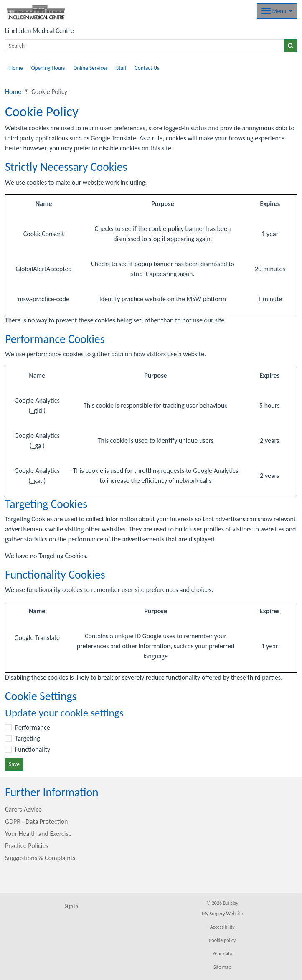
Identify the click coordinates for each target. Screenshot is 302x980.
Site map (222, 967)
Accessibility (222, 927)
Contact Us (147, 68)
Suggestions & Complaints (40, 858)
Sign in (71, 906)
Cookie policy (222, 940)
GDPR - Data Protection (37, 821)
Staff (121, 68)
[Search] (145, 46)
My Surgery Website (222, 914)
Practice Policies (27, 846)
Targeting (28, 738)
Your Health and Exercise (38, 834)
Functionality (33, 749)
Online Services (90, 68)
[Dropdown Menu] (277, 11)
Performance (33, 727)
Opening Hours (48, 68)
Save (14, 764)
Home (16, 68)
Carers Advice (23, 809)
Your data (222, 954)
